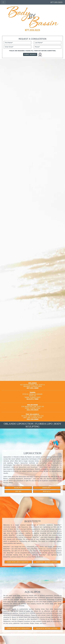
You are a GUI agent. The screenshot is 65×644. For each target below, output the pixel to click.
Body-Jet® (47, 491)
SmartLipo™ (47, 488)
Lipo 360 (18, 491)
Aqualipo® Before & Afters (47, 628)
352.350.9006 (33, 419)
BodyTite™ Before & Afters (47, 562)
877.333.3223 (56, 2)
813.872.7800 (33, 399)
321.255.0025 (33, 410)
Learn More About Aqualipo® (18, 628)
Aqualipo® (18, 488)
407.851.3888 (33, 388)
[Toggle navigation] (3, 2)
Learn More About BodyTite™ (18, 562)
